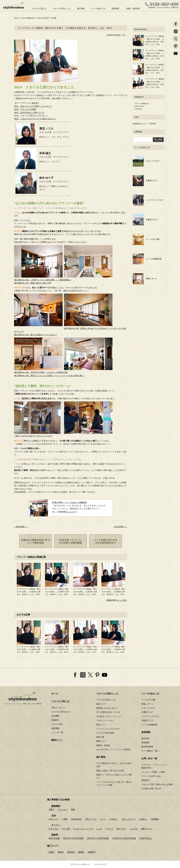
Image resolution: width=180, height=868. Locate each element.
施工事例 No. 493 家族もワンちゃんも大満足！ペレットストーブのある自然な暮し (49, 376)
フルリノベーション (105, 720)
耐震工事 (100, 737)
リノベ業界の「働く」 (151, 751)
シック (99, 829)
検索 (158, 139)
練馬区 (81, 852)
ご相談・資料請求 (132, 8)
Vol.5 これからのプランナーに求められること (35, 119)
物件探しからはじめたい (107, 708)
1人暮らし (143, 819)
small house (76, 819)
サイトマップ (101, 864)
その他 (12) (138, 109)
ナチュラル (53, 829)
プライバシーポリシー (80, 864)
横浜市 (61, 852)
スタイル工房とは (39, 8)
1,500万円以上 (145, 838)
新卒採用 (145, 738)
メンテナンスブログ (148, 200)
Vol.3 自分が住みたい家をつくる (29, 112)
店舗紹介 (55, 720)
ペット (103, 819)
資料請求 (145, 780)
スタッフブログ (47, 18)
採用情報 (115, 8)
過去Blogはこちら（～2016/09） (145, 124)
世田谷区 (71, 852)
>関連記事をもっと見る (116, 600)
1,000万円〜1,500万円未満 (124, 838)
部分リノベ (101, 725)
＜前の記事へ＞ (21, 526)
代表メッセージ (58, 707)
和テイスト (121, 829)
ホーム (17, 18)
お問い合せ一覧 (149, 758)
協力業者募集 (147, 747)
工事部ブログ (145, 180)
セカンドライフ (129, 819)
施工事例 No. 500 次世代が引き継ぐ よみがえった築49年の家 (41, 372)
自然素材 (155, 819)
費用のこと (57, 740)
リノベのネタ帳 (146, 239)
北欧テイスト (147, 829)
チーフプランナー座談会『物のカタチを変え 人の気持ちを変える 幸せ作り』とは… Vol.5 (29, 592)
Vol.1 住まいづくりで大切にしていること (33, 106)
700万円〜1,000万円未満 (98, 838)
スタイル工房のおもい (61, 712)
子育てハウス (91, 819)
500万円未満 (54, 838)
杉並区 (51, 852)
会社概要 (55, 716)
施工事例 (81, 8)
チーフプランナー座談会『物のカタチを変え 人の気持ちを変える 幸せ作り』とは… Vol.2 (85, 592)
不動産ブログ (145, 220)
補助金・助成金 (103, 745)
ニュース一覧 (57, 732)
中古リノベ (53, 819)
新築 (73, 809)
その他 (59, 18)
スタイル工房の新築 (105, 733)
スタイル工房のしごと (62, 8)
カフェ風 (66, 829)
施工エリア (101, 704)
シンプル (134, 829)
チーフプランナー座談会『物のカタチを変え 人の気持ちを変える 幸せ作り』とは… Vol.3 (57, 592)
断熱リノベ (101, 741)
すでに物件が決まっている (108, 712)
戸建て (51, 809)
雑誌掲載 (55, 728)
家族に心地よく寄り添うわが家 (110, 770)
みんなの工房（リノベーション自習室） (114, 749)
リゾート (109, 829)
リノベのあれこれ (98, 8)
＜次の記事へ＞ (120, 526)
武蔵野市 (92, 852)
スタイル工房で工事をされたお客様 (157, 784)
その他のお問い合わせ (151, 789)
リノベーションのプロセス (108, 729)
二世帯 (65, 819)
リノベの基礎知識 (147, 259)
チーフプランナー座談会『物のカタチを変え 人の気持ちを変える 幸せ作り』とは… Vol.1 (113, 592)
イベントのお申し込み (151, 776)
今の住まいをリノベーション (109, 716)
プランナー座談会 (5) (142, 103)
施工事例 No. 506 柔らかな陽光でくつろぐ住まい (35, 335)
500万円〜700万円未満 (73, 838)
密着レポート (145, 279)
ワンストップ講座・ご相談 (153, 772)
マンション (63, 809)
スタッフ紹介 (57, 724)
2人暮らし (114, 819)
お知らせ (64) (139, 106)
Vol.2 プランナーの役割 (25, 109)
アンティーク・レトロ (83, 829)
